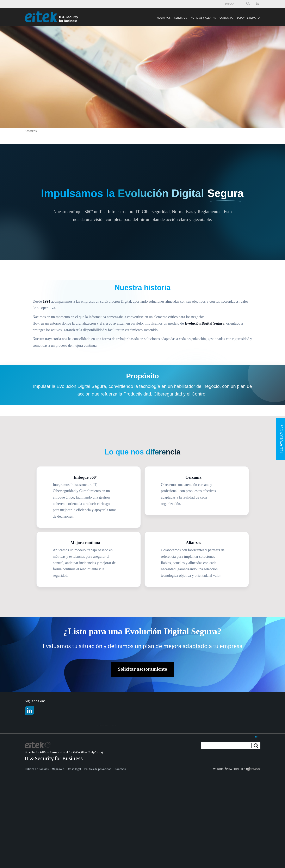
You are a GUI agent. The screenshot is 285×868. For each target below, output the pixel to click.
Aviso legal (74, 769)
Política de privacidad (98, 769)
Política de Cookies (37, 769)
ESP (257, 736)
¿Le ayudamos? (281, 439)
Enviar (248, 3)
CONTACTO (39, 722)
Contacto (120, 769)
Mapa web (58, 769)
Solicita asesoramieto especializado (54, 726)
